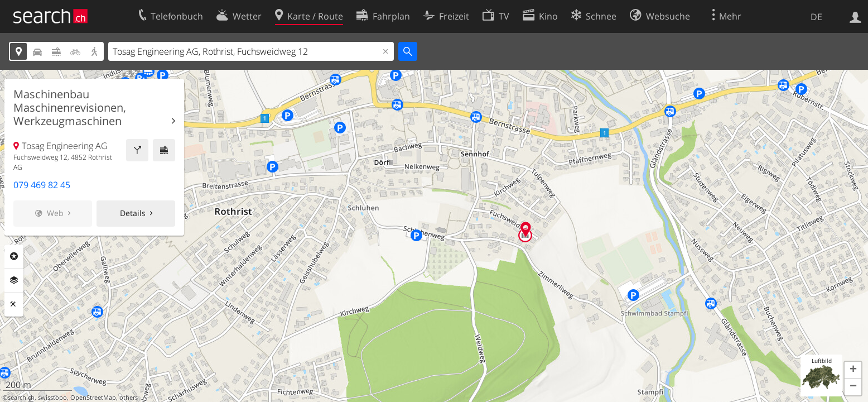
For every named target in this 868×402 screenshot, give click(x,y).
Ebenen (14, 280)
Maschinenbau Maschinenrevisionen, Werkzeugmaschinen (70, 108)
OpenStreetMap (93, 398)
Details (133, 213)
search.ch (21, 398)
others (129, 398)
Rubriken (14, 256)
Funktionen (14, 304)
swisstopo (52, 398)
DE (816, 17)
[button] (853, 370)
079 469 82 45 (42, 185)
